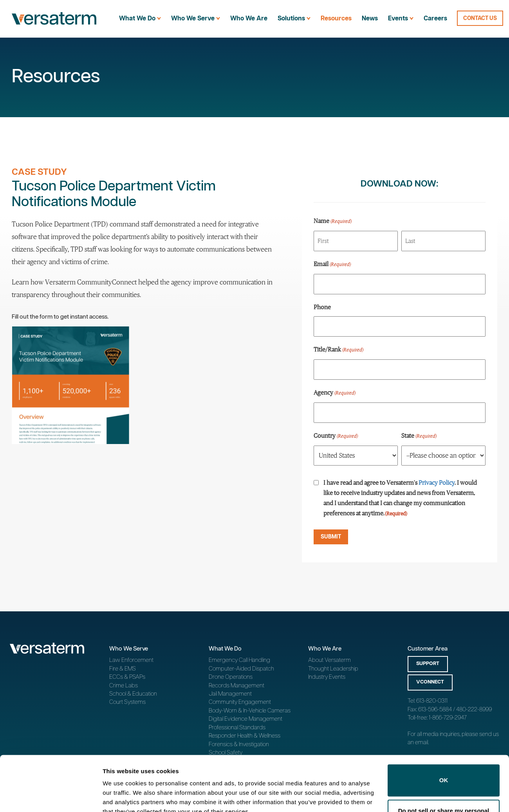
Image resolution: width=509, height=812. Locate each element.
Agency (335, 393)
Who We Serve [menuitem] (196, 19)
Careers (435, 19)
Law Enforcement (131, 660)
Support (428, 664)
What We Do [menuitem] (140, 19)
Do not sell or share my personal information (444, 778)
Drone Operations (231, 677)
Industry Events (327, 677)
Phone (322, 307)
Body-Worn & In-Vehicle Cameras (250, 711)
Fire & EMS (123, 669)
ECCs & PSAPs (127, 677)
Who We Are (249, 19)
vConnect (430, 682)
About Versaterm (329, 660)
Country (336, 436)
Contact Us (480, 18)
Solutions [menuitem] (294, 19)
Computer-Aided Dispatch (241, 669)
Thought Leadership (333, 669)
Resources (336, 19)
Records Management (236, 686)
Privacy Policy (437, 482)
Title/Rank (338, 350)
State (419, 436)
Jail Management (230, 694)
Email (332, 265)
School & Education (133, 694)
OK (444, 744)
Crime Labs (124, 686)
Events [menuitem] (401, 19)
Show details (121, 797)
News (370, 19)
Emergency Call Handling (239, 660)
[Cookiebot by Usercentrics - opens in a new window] (51, 797)
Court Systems (127, 702)
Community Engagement (240, 702)
